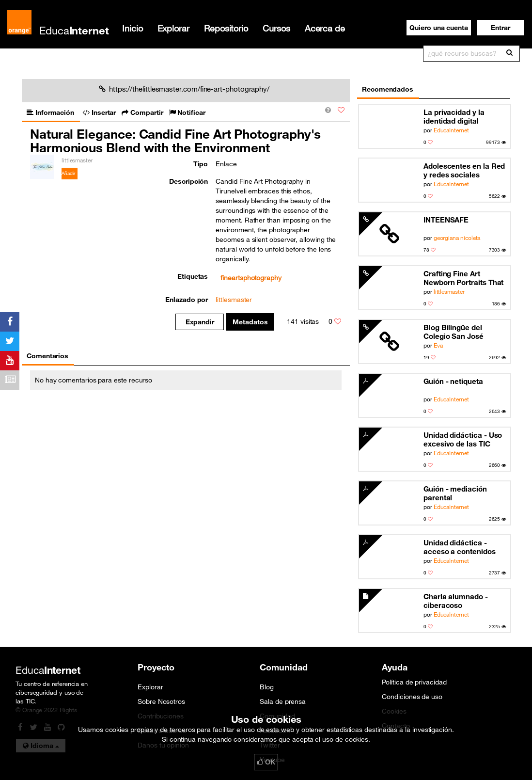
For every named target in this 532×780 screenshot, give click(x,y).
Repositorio (226, 28)
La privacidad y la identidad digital (454, 116)
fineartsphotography (251, 278)
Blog (267, 687)
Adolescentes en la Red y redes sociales (464, 170)
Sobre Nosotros (161, 701)
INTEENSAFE (446, 220)
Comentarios (47, 356)
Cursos (276, 28)
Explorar (173, 28)
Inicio (133, 28)
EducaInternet (451, 130)
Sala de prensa (283, 701)
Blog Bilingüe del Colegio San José (454, 332)
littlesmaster (449, 291)
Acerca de (325, 28)
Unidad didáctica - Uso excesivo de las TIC (463, 439)
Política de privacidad (414, 682)
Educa (74, 30)
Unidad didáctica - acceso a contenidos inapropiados (460, 547)
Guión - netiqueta (453, 381)
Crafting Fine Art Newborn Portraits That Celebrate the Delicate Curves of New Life (463, 278)
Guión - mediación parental (455, 493)
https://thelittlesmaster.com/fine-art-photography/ (184, 89)
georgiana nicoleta (457, 238)
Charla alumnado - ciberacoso (456, 601)
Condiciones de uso (412, 697)
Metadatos (250, 322)
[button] (501, 28)
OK (266, 762)
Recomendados (388, 89)
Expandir (200, 322)
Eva (438, 345)
